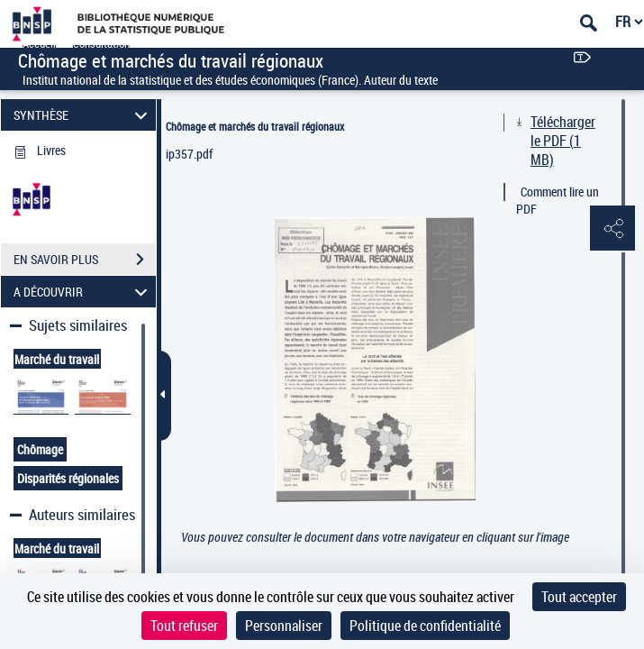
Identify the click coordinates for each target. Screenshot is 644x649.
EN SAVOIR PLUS (85, 260)
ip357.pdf (189, 154)
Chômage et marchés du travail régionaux (255, 126)
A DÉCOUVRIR (83, 292)
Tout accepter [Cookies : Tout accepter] (579, 597)
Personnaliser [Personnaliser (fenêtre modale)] (284, 626)
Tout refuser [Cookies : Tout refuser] (184, 626)
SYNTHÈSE (83, 115)
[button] (612, 229)
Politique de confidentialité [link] (425, 626)
